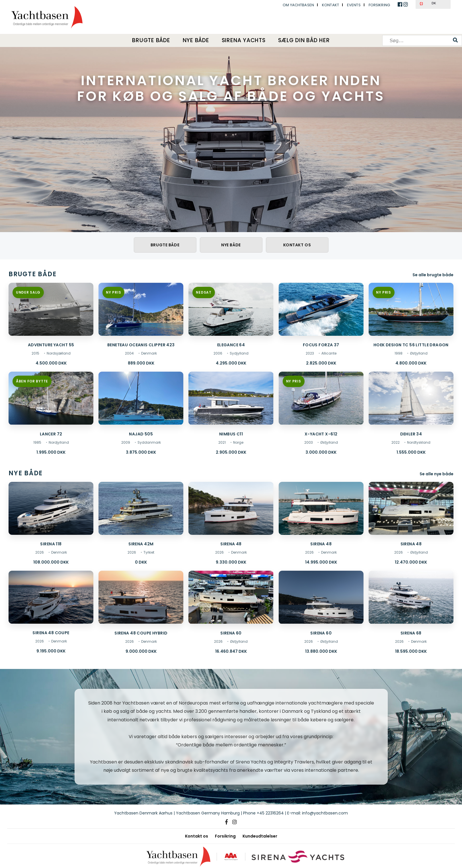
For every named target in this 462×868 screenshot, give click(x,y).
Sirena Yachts (244, 40)
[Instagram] (235, 822)
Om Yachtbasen (298, 5)
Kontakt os (297, 245)
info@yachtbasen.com (325, 813)
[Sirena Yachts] (298, 857)
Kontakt (330, 5)
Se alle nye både (437, 474)
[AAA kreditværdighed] (231, 857)
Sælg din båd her (304, 40)
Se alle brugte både (433, 275)
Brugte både (151, 40)
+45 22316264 (270, 813)
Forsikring (379, 5)
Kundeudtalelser (260, 836)
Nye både (196, 40)
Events (354, 5)
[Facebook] (226, 822)
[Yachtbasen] (178, 857)
